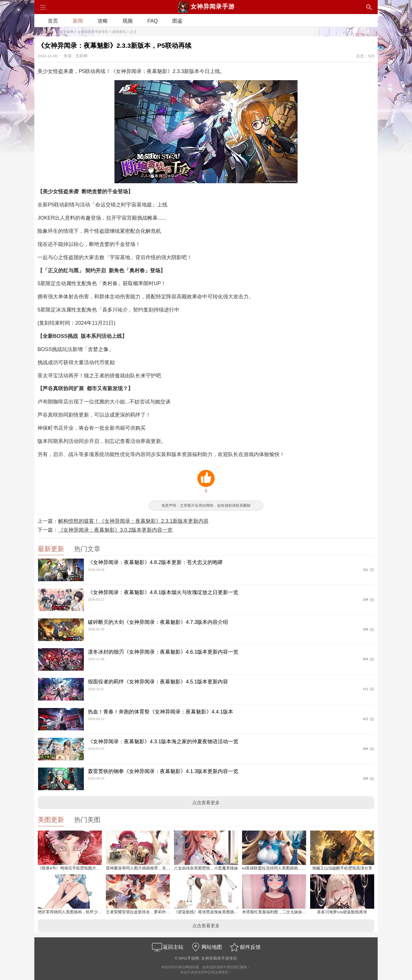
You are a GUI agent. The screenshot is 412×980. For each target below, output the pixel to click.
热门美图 (87, 820)
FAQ (152, 21)
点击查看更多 (206, 803)
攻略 (103, 21)
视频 (128, 21)
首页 (53, 21)
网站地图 (206, 947)
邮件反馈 (245, 947)
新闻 (78, 21)
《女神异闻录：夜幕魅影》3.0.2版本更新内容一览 (115, 530)
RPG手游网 (65, 32)
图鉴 (177, 21)
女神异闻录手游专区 (93, 32)
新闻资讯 (119, 32)
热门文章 (87, 549)
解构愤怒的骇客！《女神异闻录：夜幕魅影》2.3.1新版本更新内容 (133, 521)
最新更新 (51, 549)
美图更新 (51, 820)
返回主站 (167, 947)
